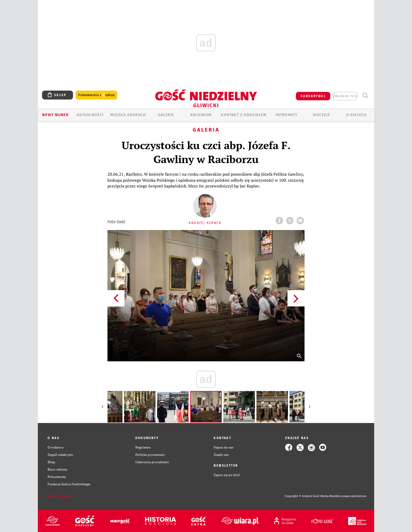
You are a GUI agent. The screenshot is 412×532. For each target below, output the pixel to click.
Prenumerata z (96, 95)
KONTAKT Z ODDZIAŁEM (244, 115)
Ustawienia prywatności (152, 462)
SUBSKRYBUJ (313, 96)
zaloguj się (345, 96)
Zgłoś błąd (60, 496)
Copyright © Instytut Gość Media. (307, 496)
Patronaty (287, 115)
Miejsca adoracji (128, 115)
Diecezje (321, 115)
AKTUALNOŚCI (90, 115)
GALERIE (166, 115)
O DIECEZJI (357, 115)
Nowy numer (55, 115)
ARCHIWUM (201, 115)
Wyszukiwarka (365, 95)
